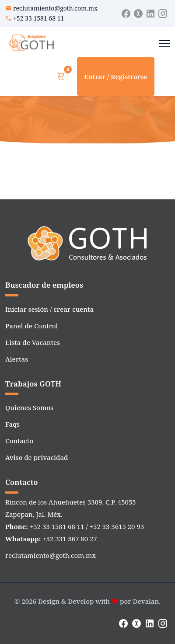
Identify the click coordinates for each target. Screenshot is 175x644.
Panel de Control (31, 326)
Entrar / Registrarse (116, 77)
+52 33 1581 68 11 (38, 18)
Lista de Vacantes (33, 342)
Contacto (19, 441)
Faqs (12, 424)
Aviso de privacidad (37, 457)
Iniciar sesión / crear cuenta (49, 309)
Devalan (146, 601)
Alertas (17, 359)
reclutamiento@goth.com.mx (55, 8)
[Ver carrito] (61, 77)
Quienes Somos (29, 407)
